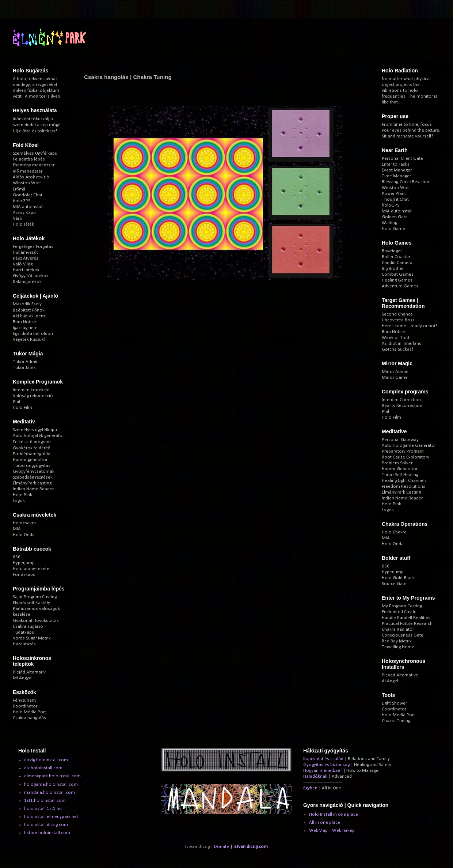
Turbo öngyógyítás (32, 466)
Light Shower (394, 703)
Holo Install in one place (334, 814)
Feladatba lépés (29, 159)
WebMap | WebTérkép (332, 831)
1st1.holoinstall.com (45, 801)
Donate (222, 847)
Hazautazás (24, 644)
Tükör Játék (24, 368)
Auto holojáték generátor (38, 436)
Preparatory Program (403, 451)
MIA (17, 529)
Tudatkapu (24, 632)
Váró (18, 218)
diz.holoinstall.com (43, 768)
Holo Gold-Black (398, 578)
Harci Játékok (26, 270)
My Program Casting (402, 606)
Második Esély (27, 304)
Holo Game (393, 229)
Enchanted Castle (399, 612)
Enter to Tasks (396, 164)
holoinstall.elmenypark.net (51, 817)
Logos (19, 501)
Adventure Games (400, 286)
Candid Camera (397, 263)
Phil (16, 402)
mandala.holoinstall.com (50, 792)
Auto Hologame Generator (409, 446)
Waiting (389, 223)
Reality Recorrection (402, 406)
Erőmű (19, 189)
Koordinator (25, 706)
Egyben (310, 788)
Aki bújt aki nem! (30, 316)
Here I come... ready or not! (409, 326)
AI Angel (390, 681)
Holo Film (22, 407)
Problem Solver (397, 463)
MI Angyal (23, 678)
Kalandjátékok (27, 282)
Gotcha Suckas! (397, 349)
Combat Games (398, 274)
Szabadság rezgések (33, 477)
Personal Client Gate (402, 158)
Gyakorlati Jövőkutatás (36, 621)
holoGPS (22, 201)
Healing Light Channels (404, 481)
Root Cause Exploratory (406, 457)
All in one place (325, 822)
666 (17, 557)
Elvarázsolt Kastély (31, 603)
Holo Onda (24, 535)
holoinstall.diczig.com (46, 825)
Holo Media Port (398, 715)
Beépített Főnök (29, 310)
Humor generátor (30, 460)
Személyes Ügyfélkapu (35, 153)
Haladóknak (315, 776)
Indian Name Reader (33, 489)
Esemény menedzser (34, 165)
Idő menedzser (28, 171)
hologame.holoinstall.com (51, 784)
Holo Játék (23, 224)
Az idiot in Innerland (402, 344)
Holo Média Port (29, 712)
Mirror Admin (395, 372)
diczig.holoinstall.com (46, 760)
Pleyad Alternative (400, 675)
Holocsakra (24, 523)
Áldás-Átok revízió (31, 177)
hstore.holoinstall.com (47, 833)
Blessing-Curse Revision (406, 182)
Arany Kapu (24, 213)
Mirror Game (395, 378)
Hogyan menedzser (323, 771)
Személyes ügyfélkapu (35, 430)
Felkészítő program (32, 442)
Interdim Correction (401, 400)
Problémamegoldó (32, 454)
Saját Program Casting (35, 597)
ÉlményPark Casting (401, 492)
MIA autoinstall (28, 207)
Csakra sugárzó (28, 627)
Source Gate (394, 584)
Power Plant (394, 194)
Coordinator (394, 709)
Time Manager (396, 176)
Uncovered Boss (398, 320)
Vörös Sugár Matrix (32, 638)
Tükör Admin (26, 362)
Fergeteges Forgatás (33, 247)
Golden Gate (395, 217)
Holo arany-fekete (31, 569)
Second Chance (397, 314)
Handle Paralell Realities (406, 618)
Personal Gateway (400, 440)
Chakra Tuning (396, 721)
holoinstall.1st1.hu (43, 809)
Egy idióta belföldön (33, 334)
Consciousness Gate (403, 635)
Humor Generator (400, 469)
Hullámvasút (25, 252)
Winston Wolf (27, 183)
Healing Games (397, 280)
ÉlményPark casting (32, 483)
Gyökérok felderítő (32, 448)
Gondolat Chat (28, 195)
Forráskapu (24, 575)
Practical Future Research (407, 624)
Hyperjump (24, 563)
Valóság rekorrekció (33, 396)
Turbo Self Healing (400, 475)
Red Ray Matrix (397, 641)
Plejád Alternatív (29, 672)
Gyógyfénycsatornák (34, 471)
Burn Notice (24, 322)
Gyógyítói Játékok (31, 276)
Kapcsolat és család (323, 759)
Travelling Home (398, 647)
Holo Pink (22, 495)
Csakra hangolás (29, 718)
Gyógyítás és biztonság (326, 765)
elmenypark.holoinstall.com (52, 776)
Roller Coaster (396, 257)
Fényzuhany (25, 700)
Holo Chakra (394, 532)
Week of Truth (396, 338)
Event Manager (397, 170)
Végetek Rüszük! (29, 339)
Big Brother (393, 269)
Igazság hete (25, 328)
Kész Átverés (26, 258)
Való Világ (23, 264)
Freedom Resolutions (403, 486)
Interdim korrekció (31, 390)
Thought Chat (395, 199)
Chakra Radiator (398, 629)
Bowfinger (392, 251)
